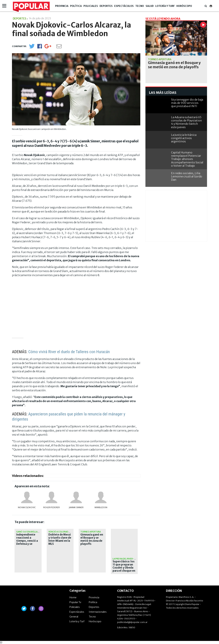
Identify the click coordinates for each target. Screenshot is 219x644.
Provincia (62, 6)
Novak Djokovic (27, 507)
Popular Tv (75, 602)
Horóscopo (184, 6)
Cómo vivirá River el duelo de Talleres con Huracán (69, 352)
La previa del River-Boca (126, 559)
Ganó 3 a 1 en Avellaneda (30, 532)
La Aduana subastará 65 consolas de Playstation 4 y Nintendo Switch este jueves (186, 122)
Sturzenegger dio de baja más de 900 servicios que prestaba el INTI (187, 103)
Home (73, 597)
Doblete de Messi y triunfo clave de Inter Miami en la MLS (60, 539)
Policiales (91, 6)
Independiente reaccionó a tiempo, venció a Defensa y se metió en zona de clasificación (27, 542)
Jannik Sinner (76, 507)
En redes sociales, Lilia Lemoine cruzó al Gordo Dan (187, 176)
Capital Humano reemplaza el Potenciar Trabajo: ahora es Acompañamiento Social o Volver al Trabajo (187, 159)
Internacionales (98, 612)
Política (76, 6)
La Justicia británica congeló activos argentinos (184, 138)
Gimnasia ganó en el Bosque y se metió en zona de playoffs (92, 539)
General (74, 617)
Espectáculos (124, 6)
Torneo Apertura (91, 532)
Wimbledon (101, 507)
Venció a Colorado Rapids (63, 532)
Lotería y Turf (165, 6)
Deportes (106, 6)
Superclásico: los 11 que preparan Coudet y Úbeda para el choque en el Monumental (124, 568)
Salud (150, 6)
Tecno (140, 6)
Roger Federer (51, 507)
